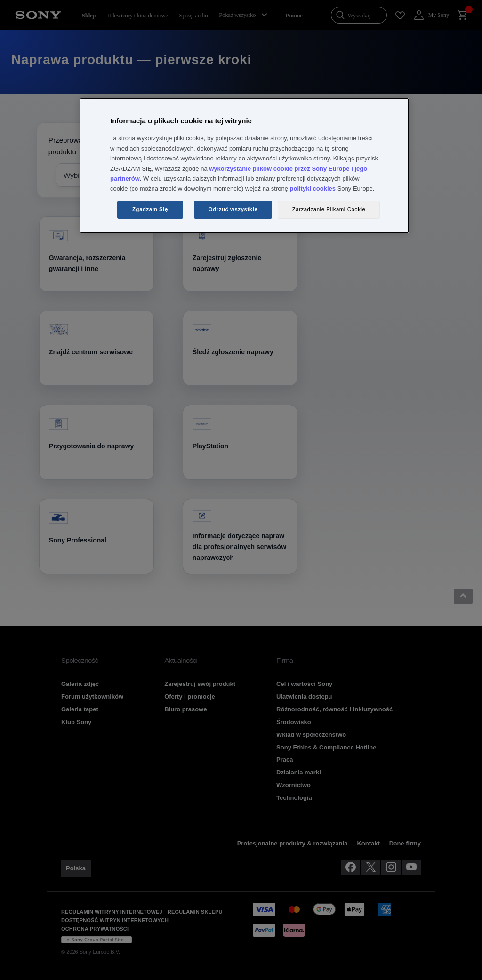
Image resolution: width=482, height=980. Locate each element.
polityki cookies (313, 188)
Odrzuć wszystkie (233, 209)
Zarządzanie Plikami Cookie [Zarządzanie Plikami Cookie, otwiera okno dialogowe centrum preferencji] (329, 209)
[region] (244, 166)
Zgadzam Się (150, 209)
